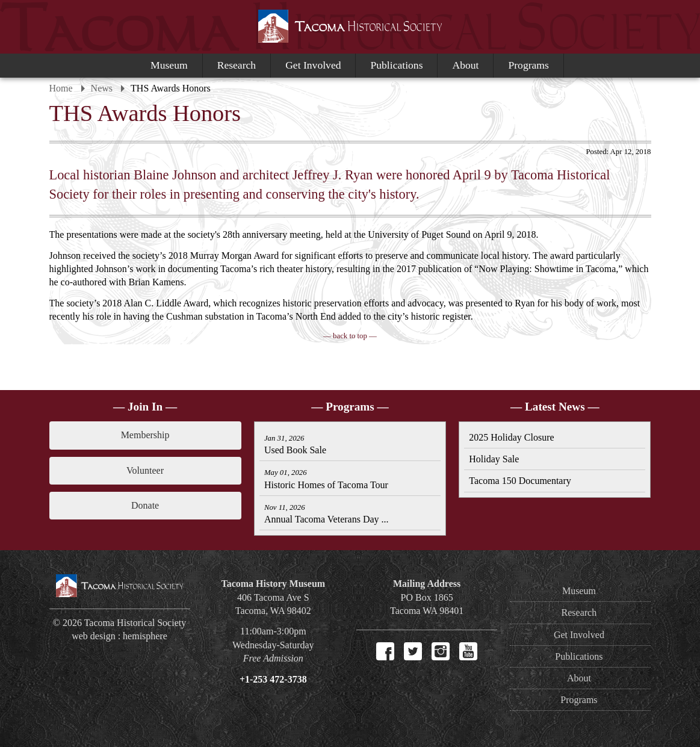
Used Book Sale (295, 445)
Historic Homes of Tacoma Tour (326, 479)
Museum (169, 65)
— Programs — (350, 407)
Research (237, 65)
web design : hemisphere (119, 636)
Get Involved (313, 65)
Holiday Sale (494, 459)
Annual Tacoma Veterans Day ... (327, 514)
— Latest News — (555, 407)
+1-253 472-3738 (273, 679)
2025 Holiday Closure (511, 437)
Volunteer (145, 470)
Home (61, 88)
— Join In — (145, 407)
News (102, 88)
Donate (145, 505)
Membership (145, 435)
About (465, 65)
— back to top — (350, 336)
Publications (396, 65)
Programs (528, 65)
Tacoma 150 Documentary (520, 481)
